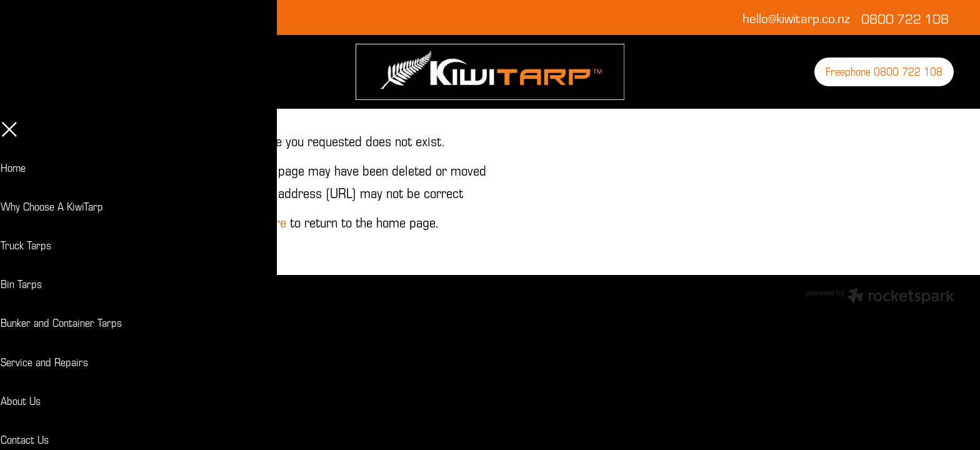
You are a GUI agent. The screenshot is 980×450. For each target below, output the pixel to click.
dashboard (110, 292)
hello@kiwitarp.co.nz (796, 18)
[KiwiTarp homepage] (490, 72)
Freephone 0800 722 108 (884, 71)
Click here (259, 222)
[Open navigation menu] (142, 72)
